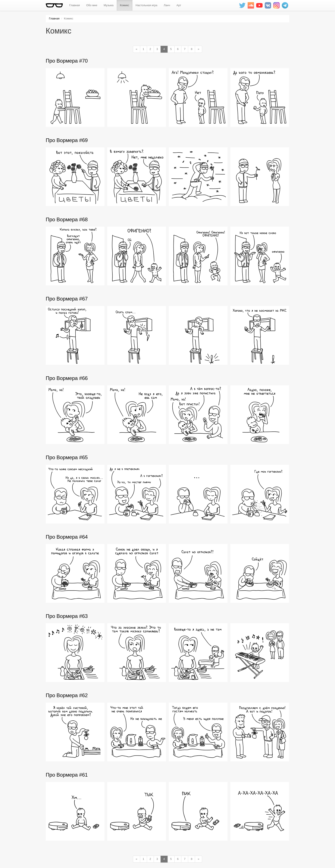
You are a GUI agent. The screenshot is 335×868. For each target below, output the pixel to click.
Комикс (124, 5)
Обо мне (92, 5)
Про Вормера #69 (67, 140)
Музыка (109, 5)
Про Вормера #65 (67, 457)
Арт (179, 5)
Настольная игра (147, 5)
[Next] (198, 49)
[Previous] (136, 49)
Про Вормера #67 (67, 299)
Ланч (167, 5)
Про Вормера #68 (67, 219)
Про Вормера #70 (67, 61)
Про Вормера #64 (67, 537)
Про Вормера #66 (67, 378)
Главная (74, 5)
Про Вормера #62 (67, 695)
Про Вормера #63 (67, 616)
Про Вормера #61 (67, 775)
